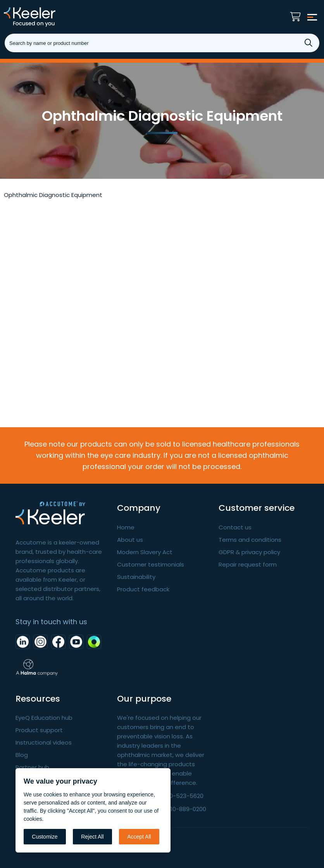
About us (130, 540)
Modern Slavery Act (145, 552)
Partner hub (32, 767)
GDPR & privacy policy (249, 552)
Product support (39, 730)
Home (126, 527)
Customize (45, 837)
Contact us (235, 527)
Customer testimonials (151, 564)
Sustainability (136, 577)
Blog (22, 755)
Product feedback (143, 589)
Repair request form (248, 564)
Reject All (92, 837)
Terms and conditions (250, 540)
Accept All (139, 837)
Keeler (41, 17)
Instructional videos (44, 742)
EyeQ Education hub (44, 718)
